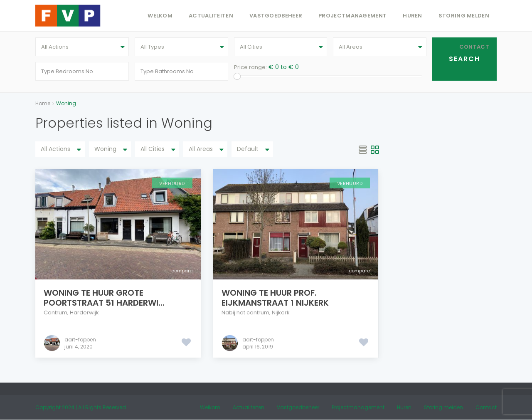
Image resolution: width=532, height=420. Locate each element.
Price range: (250, 67)
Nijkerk (281, 313)
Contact (474, 47)
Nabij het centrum (245, 313)
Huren (413, 16)
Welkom (160, 16)
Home (43, 103)
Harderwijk (84, 313)
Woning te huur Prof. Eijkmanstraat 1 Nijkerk (275, 298)
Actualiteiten (211, 16)
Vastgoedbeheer (276, 16)
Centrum (55, 313)
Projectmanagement (352, 16)
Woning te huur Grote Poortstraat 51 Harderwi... (104, 298)
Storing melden (464, 16)
